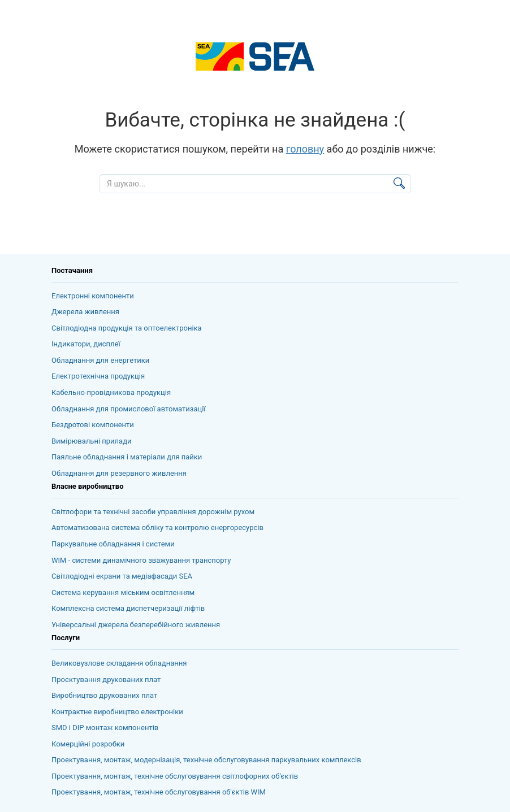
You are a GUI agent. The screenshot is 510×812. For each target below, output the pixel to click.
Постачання (72, 270)
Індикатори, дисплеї (86, 344)
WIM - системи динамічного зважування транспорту (141, 560)
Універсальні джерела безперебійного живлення (136, 625)
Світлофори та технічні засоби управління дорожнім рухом (153, 512)
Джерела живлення (85, 312)
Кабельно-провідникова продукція (111, 392)
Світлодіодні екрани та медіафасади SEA (122, 576)
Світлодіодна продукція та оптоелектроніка (127, 328)
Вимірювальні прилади (92, 441)
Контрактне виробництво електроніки (117, 712)
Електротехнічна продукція (98, 376)
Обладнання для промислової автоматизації (129, 409)
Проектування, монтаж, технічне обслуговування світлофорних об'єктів (175, 776)
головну (305, 149)
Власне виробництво (88, 486)
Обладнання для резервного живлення (119, 473)
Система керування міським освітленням (123, 592)
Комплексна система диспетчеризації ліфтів (128, 608)
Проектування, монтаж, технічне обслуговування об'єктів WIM (159, 792)
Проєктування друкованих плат (106, 679)
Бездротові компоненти (93, 425)
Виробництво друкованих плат (104, 695)
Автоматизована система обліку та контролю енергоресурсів (157, 527)
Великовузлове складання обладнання (119, 663)
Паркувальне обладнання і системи (113, 544)
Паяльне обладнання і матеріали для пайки (127, 457)
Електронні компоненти (93, 296)
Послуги (66, 638)
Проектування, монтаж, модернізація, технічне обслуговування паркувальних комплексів (206, 760)
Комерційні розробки (88, 744)
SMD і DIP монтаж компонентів (105, 728)
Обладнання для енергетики (100, 360)
